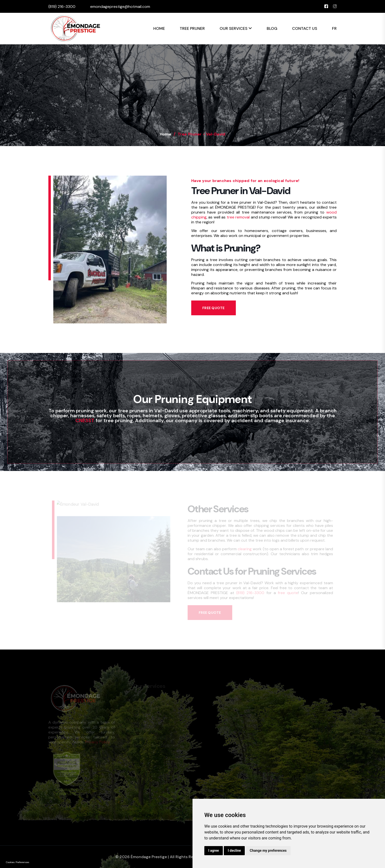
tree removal (238, 217)
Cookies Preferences (18, 862)
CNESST (85, 420)
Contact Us (305, 28)
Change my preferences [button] (268, 851)
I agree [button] (214, 851)
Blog (272, 28)
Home (159, 28)
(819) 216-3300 (62, 7)
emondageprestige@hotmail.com (120, 7)
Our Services (236, 28)
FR (334, 28)
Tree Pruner (192, 28)
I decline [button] (234, 851)
